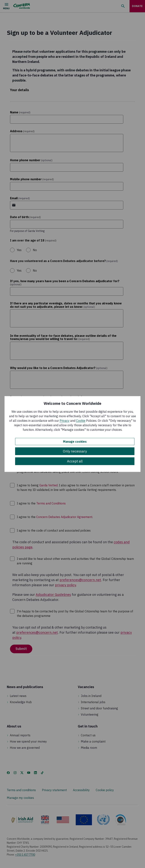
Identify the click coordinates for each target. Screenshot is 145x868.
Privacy (65, 421)
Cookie (81, 421)
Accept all (75, 461)
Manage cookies (75, 442)
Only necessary (75, 451)
